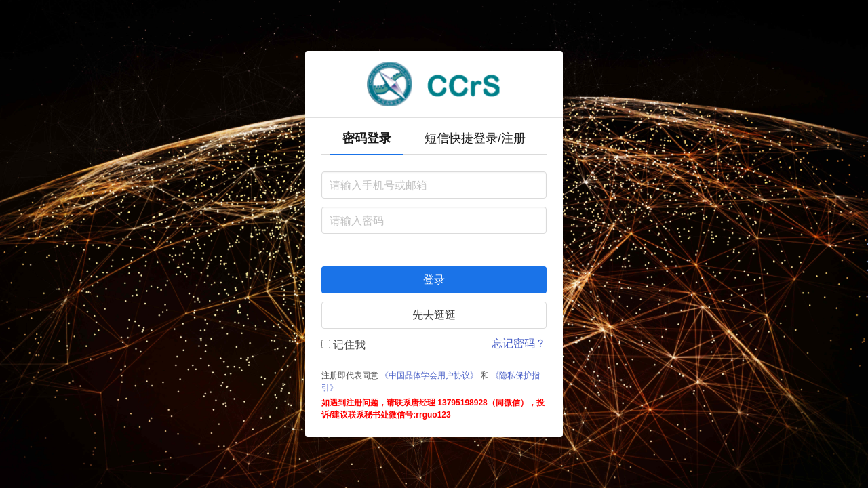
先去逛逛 (434, 315)
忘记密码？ (519, 343)
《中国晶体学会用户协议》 (429, 375)
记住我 (343, 345)
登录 (434, 280)
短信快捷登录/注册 (475, 138)
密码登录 (367, 138)
